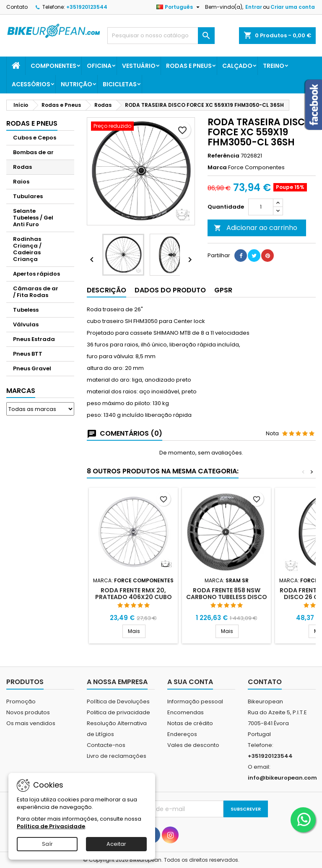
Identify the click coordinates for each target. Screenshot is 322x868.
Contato (17, 7)
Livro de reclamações (117, 756)
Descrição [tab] (106, 290)
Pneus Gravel (32, 368)
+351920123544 (87, 7)
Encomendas (186, 712)
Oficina (99, 66)
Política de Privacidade (51, 826)
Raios (21, 182)
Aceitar (116, 844)
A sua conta (190, 682)
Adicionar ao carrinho (256, 228)
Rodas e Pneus (189, 66)
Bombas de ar (33, 152)
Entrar (254, 7)
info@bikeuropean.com (282, 778)
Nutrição (77, 84)
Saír (47, 844)
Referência (223, 156)
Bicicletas (120, 84)
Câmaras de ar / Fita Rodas (36, 292)
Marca (217, 168)
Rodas (22, 167)
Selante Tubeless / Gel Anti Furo (33, 218)
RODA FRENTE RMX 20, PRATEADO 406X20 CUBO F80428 (134, 597)
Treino (274, 66)
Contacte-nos (106, 745)
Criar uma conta (293, 7)
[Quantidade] (261, 207)
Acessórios (31, 84)
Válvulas (26, 324)
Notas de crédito (190, 723)
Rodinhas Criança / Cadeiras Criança (27, 249)
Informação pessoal (195, 701)
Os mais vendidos (31, 723)
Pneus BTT (28, 354)
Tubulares (28, 196)
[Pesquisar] (161, 36)
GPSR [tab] (223, 290)
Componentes (53, 66)
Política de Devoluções (118, 701)
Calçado (237, 66)
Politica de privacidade (118, 712)
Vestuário (139, 66)
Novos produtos (28, 712)
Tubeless (26, 310)
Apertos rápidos (36, 274)
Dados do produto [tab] (170, 290)
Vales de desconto (193, 745)
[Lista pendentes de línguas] (179, 7)
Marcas (21, 391)
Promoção (21, 701)
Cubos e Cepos (35, 138)
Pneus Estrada (34, 339)
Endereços (182, 734)
